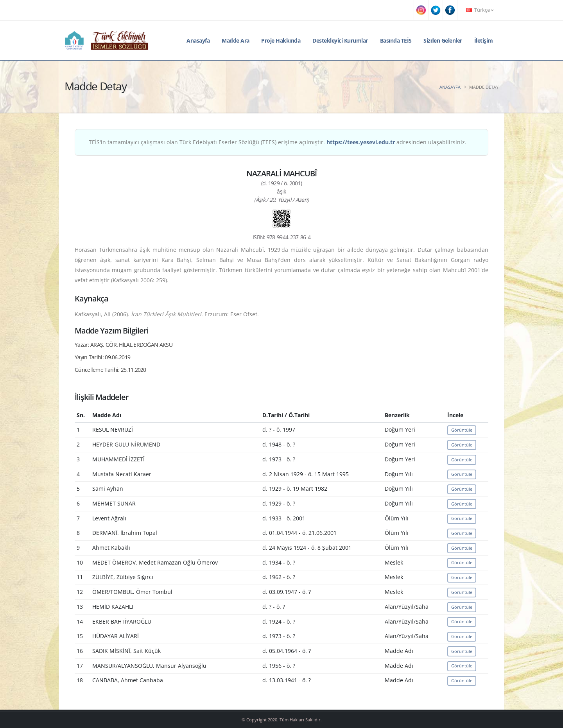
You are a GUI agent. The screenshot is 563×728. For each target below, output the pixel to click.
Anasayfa (198, 40)
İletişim (484, 40)
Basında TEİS (396, 40)
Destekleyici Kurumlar (340, 40)
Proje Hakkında (281, 40)
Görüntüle (462, 430)
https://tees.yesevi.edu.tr (361, 142)
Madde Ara (236, 40)
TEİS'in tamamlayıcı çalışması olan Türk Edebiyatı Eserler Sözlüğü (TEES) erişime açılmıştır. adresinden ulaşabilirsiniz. (278, 142)
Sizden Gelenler (443, 40)
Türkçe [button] (480, 10)
